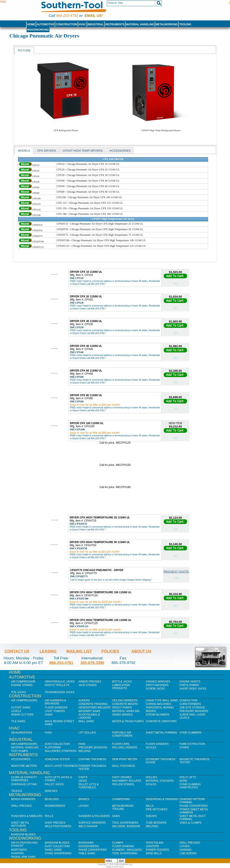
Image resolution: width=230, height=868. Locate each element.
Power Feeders (157, 850)
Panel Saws (53, 850)
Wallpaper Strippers (61, 751)
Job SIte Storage (192, 708)
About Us (141, 651)
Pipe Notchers (157, 809)
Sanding (186, 850)
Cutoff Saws (21, 708)
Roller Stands (123, 784)
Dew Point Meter (125, 759)
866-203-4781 (67, 16)
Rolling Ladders (125, 747)
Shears (151, 816)
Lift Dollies (87, 733)
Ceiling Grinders (125, 700)
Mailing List (79, 651)
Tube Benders (156, 823)
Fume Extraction (192, 744)
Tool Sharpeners (125, 823)
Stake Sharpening (58, 853)
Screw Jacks (155, 689)
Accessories (21, 759)
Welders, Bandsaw (126, 826)
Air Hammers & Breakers (55, 702)
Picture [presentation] (24, 50)
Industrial (96, 24)
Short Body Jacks (193, 689)
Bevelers (52, 799)
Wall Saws (86, 721)
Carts (83, 777)
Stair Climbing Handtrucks (190, 786)
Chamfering (121, 799)
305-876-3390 (92, 663)
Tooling (185, 24)
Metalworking (167, 24)
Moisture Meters (24, 766)
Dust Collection (57, 744)
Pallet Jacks (54, 784)
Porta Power (189, 685)
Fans (48, 733)
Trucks (17, 791)
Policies (110, 651)
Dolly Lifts (188, 777)
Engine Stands (22, 685)
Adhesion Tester (57, 759)
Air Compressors (24, 700)
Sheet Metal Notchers (20, 824)
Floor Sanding (123, 846)
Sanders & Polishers (94, 816)
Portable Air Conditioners (122, 734)
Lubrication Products (121, 687)
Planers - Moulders (127, 850)
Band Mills (154, 853)
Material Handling (140, 24)
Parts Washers (157, 685)
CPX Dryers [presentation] (47, 151)
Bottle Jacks (122, 682)
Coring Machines (159, 704)
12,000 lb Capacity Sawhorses (24, 779)
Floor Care (121, 744)
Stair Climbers (190, 733)
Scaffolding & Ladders (89, 716)
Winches (51, 791)
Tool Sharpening (125, 853)
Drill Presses (21, 806)
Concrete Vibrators (161, 721)
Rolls (49, 816)
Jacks (83, 781)
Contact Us (17, 651)
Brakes (84, 799)
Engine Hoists (190, 682)
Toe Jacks (18, 692)
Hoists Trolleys (57, 685)
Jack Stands (88, 685)
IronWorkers (55, 806)
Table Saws (87, 853)
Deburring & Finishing (162, 799)
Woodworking (38, 30)
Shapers (17, 853)
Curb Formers (190, 704)
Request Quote (176, 572)
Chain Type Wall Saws (162, 700)
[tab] (24, 50)
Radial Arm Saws (23, 857)
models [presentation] (24, 151)
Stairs (184, 747)
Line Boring (188, 853)
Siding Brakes (122, 715)
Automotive (45, 24)
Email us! (94, 16)
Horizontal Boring (160, 708)
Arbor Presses (90, 682)
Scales (151, 747)
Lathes (84, 806)
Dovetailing (155, 843)
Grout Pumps (122, 708)
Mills (150, 806)
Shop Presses (55, 823)
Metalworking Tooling (123, 807)
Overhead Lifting (24, 784)
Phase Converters (194, 806)
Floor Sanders (56, 708)
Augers (84, 700)
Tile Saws (18, 721)
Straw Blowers (158, 715)
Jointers (152, 846)
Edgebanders (89, 846)
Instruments (115, 24)
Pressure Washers (194, 711)
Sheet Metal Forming (162, 733)
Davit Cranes (122, 777)
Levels (16, 711)
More (183, 781)
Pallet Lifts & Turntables (89, 786)
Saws (49, 715)
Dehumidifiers (22, 733)
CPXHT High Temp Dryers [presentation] (83, 151)
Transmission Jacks (59, 692)
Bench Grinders (23, 799)
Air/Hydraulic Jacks (60, 682)
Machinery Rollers (127, 781)
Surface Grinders (92, 823)
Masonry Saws (89, 711)
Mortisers (19, 850)
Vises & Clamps (190, 823)
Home (31, 24)
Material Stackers (160, 781)
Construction (67, 24)
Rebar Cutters (22, 715)
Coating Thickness (92, 759)
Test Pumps (19, 751)
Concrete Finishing (93, 704)
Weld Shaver (88, 826)
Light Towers (55, 711)
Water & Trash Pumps (128, 721)
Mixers (151, 711)
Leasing (48, 651)
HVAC (82, 24)
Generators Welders (95, 708)
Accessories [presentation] (120, 151)
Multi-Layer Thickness (61, 766)
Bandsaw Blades (23, 834)
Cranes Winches (158, 682)
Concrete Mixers (125, 704)
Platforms (53, 747)
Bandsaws (86, 843)
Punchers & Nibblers (27, 816)
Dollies (151, 777)
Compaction (188, 700)
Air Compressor (23, 682)
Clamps (118, 843)
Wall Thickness (124, 766)
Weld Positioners (58, 826)
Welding (85, 751)
